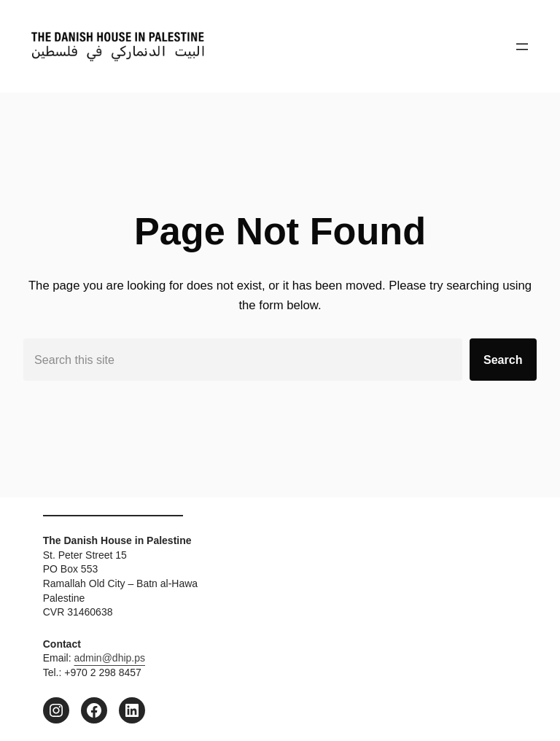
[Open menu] (522, 47)
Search (503, 360)
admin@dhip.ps (110, 658)
